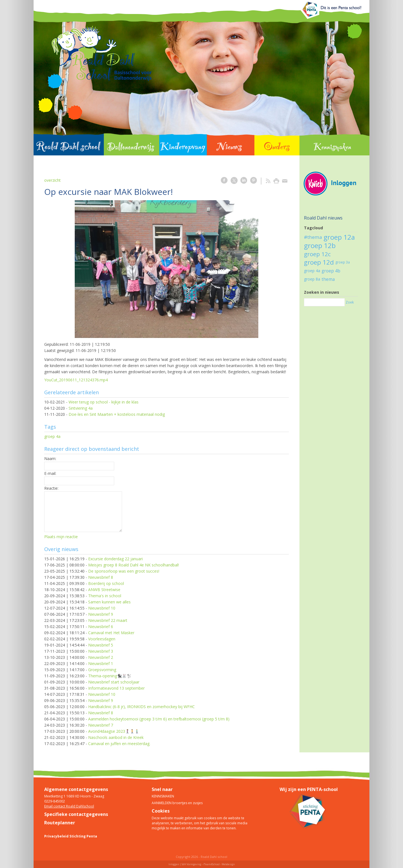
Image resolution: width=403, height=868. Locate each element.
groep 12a (339, 237)
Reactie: (51, 488)
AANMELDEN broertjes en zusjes (177, 803)
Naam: (50, 459)
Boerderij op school (106, 583)
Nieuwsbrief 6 (101, 627)
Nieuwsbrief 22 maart (108, 620)
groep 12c (317, 254)
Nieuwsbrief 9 (101, 614)
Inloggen (174, 864)
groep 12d (319, 262)
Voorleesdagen (102, 639)
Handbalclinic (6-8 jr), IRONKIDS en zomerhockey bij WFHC (141, 707)
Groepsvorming (102, 670)
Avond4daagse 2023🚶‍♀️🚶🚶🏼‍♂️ (114, 731)
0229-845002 (55, 801)
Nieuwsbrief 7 (101, 725)
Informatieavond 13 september (116, 688)
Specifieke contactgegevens (76, 814)
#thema (313, 237)
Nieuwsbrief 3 (101, 651)
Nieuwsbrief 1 (101, 663)
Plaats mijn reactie (61, 537)
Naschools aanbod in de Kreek (116, 737)
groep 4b (331, 271)
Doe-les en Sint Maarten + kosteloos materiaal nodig (117, 414)
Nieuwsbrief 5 (101, 645)
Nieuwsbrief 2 (101, 657)
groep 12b (320, 245)
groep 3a (343, 262)
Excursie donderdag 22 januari (115, 559)
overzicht (52, 180)
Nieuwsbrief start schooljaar (114, 682)
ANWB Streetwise (104, 590)
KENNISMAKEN (163, 796)
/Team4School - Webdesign (219, 864)
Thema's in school (105, 596)
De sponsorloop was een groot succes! (124, 571)
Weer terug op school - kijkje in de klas (104, 402)
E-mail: (50, 473)
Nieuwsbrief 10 (102, 608)
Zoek (350, 302)
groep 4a (52, 436)
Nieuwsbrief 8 (101, 577)
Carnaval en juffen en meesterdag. (119, 744)
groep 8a (312, 279)
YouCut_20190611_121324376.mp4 (76, 380)
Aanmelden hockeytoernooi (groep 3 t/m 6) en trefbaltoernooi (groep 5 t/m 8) (159, 719)
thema (328, 279)
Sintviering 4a (81, 408)
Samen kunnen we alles (109, 602)
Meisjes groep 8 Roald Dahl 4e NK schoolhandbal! (133, 565)
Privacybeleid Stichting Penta (71, 836)
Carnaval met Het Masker (111, 633)
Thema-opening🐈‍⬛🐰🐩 (110, 676)
